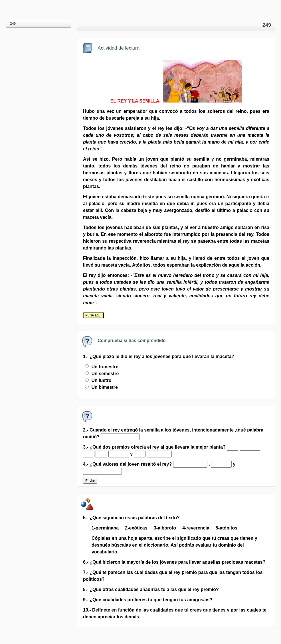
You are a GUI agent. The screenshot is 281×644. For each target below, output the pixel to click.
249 (13, 24)
